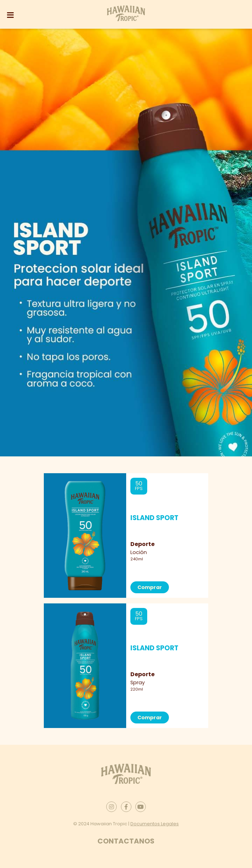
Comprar (150, 587)
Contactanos (126, 841)
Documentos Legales (155, 824)
